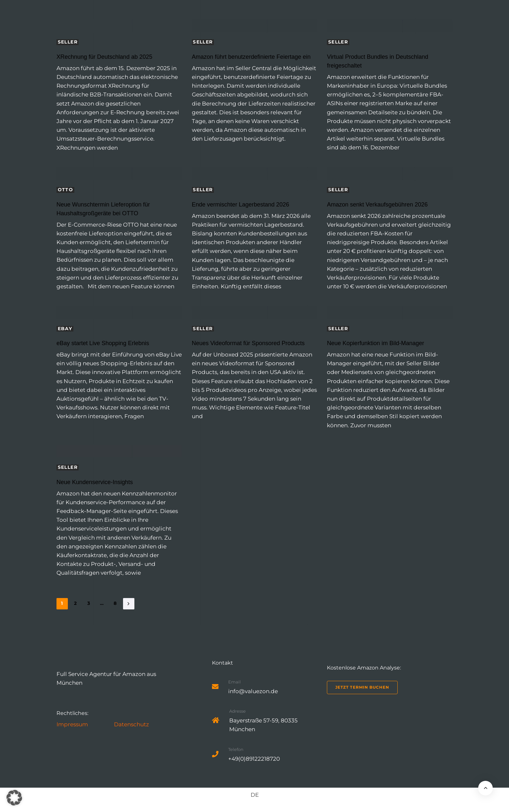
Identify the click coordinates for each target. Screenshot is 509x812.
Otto (66, 190)
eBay (65, 329)
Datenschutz (131, 724)
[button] (14, 798)
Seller (68, 42)
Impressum (72, 724)
